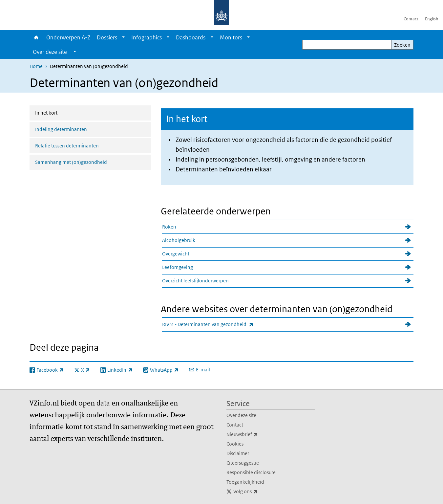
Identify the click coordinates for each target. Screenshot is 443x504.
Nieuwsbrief (257, 434)
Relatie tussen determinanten (67, 146)
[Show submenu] (123, 37)
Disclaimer (238, 453)
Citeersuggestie (243, 463)
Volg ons (260, 492)
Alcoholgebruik (179, 240)
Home (36, 37)
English (432, 19)
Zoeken (402, 45)
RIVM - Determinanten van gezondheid (222, 324)
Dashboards (191, 37)
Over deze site (241, 415)
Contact (411, 19)
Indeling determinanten (61, 129)
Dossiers (107, 37)
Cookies (235, 444)
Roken (169, 227)
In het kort (64, 112)
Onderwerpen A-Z (68, 37)
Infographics (147, 37)
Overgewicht (176, 254)
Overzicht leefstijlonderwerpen (195, 281)
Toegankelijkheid (245, 482)
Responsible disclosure (251, 472)
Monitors (231, 37)
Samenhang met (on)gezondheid (71, 162)
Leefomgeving (178, 267)
